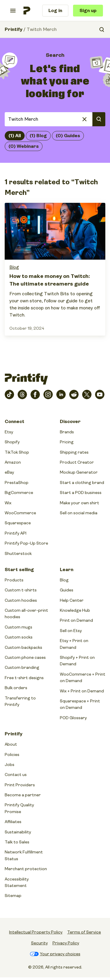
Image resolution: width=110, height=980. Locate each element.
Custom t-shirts (21, 590)
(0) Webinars (24, 146)
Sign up (88, 11)
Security (39, 943)
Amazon (13, 462)
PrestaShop (17, 482)
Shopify (12, 442)
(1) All (15, 136)
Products (14, 580)
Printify (13, 29)
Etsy (9, 432)
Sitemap (13, 896)
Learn (67, 570)
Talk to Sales (17, 842)
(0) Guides (68, 136)
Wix (8, 503)
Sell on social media (79, 513)
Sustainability (18, 832)
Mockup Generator (79, 472)
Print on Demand (76, 620)
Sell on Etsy (71, 631)
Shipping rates (74, 452)
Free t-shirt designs (24, 678)
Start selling (19, 570)
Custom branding (22, 667)
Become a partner (23, 795)
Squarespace (18, 523)
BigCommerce (19, 493)
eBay (9, 472)
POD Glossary (73, 718)
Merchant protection (26, 869)
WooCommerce (20, 513)
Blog (14, 267)
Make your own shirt (79, 503)
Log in (55, 11)
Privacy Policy (66, 943)
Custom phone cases (25, 657)
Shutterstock (18, 553)
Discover (70, 422)
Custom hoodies (21, 600)
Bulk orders (16, 688)
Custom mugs (18, 627)
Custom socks (19, 637)
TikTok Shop (17, 452)
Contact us (16, 775)
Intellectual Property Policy (36, 932)
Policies (12, 755)
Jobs (10, 765)
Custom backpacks (23, 647)
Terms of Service (84, 932)
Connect (15, 422)
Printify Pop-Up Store (26, 543)
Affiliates (13, 822)
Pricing (67, 442)
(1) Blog (38, 136)
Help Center (72, 600)
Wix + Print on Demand (82, 691)
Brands (67, 432)
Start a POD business (81, 493)
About (11, 744)
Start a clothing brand (82, 482)
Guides (67, 590)
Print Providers (20, 785)
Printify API (16, 533)
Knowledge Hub (75, 610)
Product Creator (77, 462)
